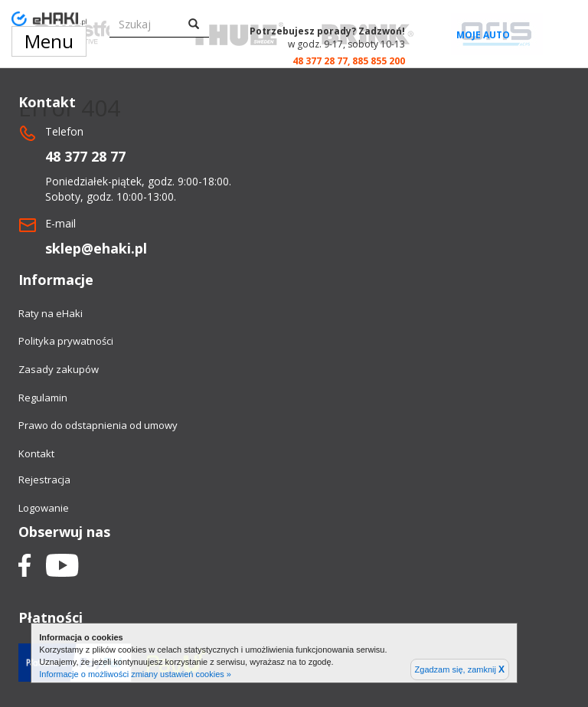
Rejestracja (44, 480)
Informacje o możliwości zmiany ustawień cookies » (135, 674)
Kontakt (36, 453)
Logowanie (44, 508)
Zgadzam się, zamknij (460, 669)
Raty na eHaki (51, 313)
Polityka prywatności (66, 341)
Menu (49, 41)
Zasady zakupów (59, 369)
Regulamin (43, 398)
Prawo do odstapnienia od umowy (98, 425)
